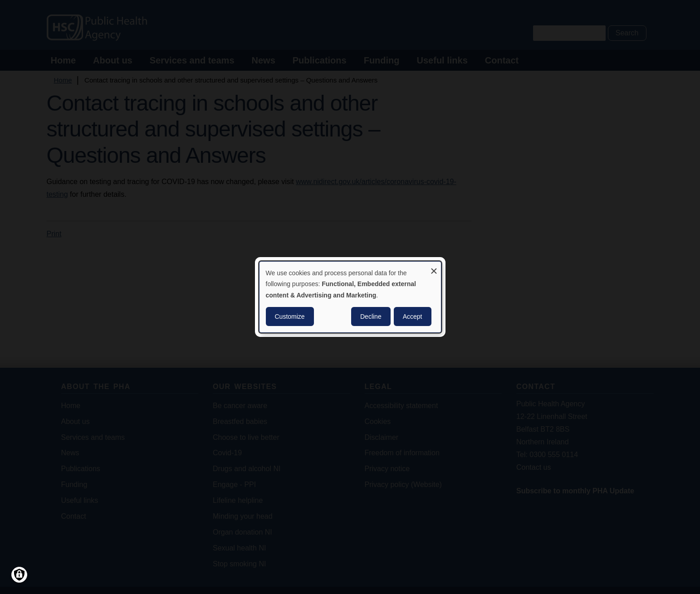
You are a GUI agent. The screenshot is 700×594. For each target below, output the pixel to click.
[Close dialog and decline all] (434, 267)
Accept (413, 316)
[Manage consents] (19, 575)
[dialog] (350, 297)
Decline (371, 316)
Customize (290, 316)
